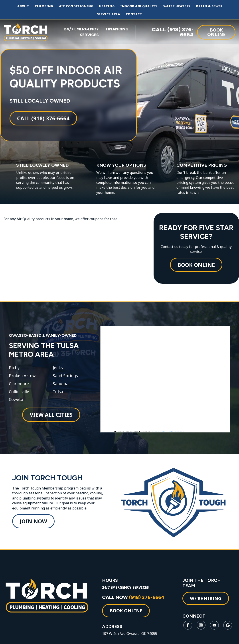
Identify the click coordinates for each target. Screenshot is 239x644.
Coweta (16, 403)
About (23, 6)
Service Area (109, 14)
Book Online (216, 32)
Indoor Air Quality (139, 6)
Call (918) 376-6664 (43, 120)
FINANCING (117, 29)
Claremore (19, 387)
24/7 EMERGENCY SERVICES (126, 594)
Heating (107, 6)
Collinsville (19, 395)
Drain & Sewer (209, 6)
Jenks (58, 371)
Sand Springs (65, 379)
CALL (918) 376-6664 (173, 32)
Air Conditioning (76, 6)
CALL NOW (134, 604)
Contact (134, 14)
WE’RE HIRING (206, 605)
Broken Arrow (22, 379)
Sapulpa (60, 387)
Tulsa (58, 395)
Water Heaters (177, 6)
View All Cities (51, 418)
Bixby (14, 371)
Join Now (33, 526)
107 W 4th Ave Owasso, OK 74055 (131, 640)
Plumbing (44, 6)
